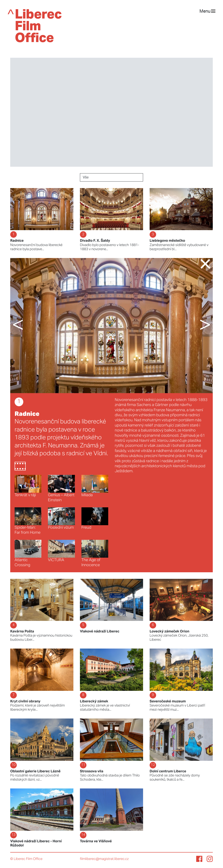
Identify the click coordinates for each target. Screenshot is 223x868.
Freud (95, 518)
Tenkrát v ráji (28, 486)
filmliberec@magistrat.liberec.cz (104, 859)
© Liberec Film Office (26, 859)
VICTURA (61, 551)
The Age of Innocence (95, 554)
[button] (27, 326)
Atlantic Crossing (28, 554)
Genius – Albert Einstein (61, 489)
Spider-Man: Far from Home (28, 521)
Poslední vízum (61, 518)
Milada (95, 486)
